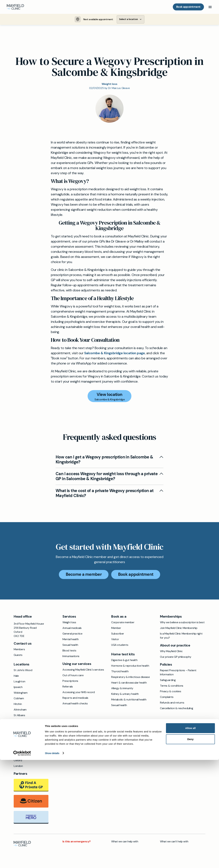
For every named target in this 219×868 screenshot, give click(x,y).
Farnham (19, 744)
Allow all (191, 836)
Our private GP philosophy (176, 657)
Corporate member (123, 623)
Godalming (20, 755)
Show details (52, 861)
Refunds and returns (172, 703)
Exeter (18, 727)
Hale (16, 676)
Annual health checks (75, 704)
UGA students (120, 646)
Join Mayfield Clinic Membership (179, 629)
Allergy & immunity (122, 689)
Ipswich (18, 688)
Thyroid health (120, 672)
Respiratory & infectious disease (130, 678)
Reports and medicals (75, 698)
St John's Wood (23, 671)
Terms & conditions (172, 686)
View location (109, 395)
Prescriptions (70, 682)
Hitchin (18, 705)
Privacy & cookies (170, 692)
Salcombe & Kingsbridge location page (115, 354)
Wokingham (21, 693)
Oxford (18, 761)
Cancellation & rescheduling (176, 709)
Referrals (68, 687)
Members (19, 650)
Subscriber (118, 634)
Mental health (71, 640)
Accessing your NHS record (79, 693)
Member (116, 629)
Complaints (167, 698)
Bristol (17, 750)
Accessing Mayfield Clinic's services (83, 670)
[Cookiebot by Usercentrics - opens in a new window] (22, 861)
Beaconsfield (21, 733)
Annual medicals (72, 629)
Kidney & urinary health (125, 695)
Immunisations (71, 657)
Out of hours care (73, 676)
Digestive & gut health (124, 661)
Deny (191, 847)
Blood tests (69, 651)
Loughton (20, 682)
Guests (18, 656)
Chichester (20, 738)
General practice (72, 634)
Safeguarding (168, 681)
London (18, 767)
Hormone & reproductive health (130, 666)
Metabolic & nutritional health (129, 700)
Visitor (115, 640)
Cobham (19, 699)
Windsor (19, 722)
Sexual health (70, 646)
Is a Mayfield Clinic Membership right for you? (181, 636)
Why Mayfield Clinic (171, 652)
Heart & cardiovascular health (129, 683)
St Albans (19, 716)
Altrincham (20, 710)
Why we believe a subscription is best (182, 623)
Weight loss (69, 623)
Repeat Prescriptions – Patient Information (178, 673)
